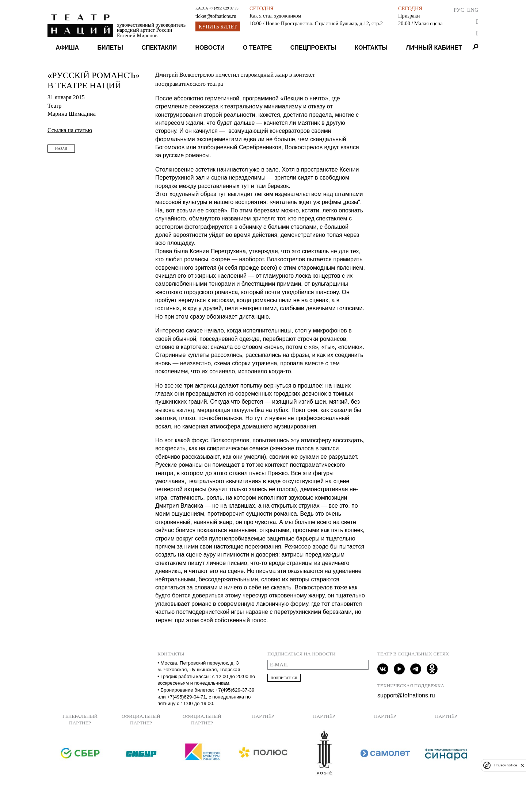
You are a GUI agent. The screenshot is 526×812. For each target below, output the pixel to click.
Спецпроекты (313, 48)
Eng (473, 10)
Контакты (371, 48)
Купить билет (218, 27)
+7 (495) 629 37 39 (224, 8)
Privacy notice (506, 765)
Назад (61, 149)
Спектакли (159, 48)
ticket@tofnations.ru (216, 16)
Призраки (409, 16)
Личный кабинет (434, 48)
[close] (522, 765)
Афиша (67, 48)
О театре (257, 48)
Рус (459, 10)
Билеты (110, 48)
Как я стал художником (275, 16)
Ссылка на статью (70, 130)
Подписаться (284, 678)
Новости (210, 48)
